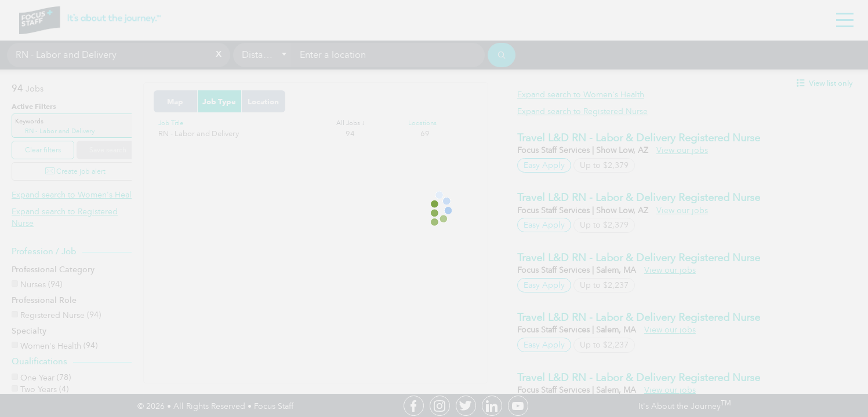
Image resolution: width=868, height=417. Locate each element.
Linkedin (492, 406)
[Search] (502, 55)
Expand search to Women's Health (75, 195)
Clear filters (43, 150)
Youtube (518, 406)
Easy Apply (555, 165)
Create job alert (75, 171)
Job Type (242, 101)
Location (286, 101)
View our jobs (693, 150)
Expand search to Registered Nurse (593, 111)
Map (198, 101)
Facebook (414, 406)
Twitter (466, 406)
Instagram (440, 406)
